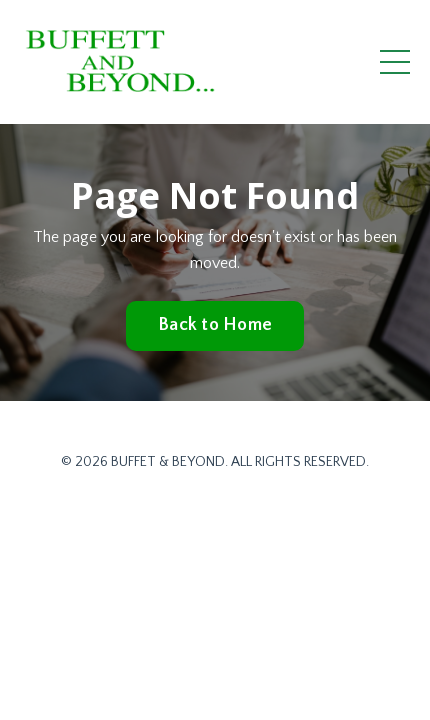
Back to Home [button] (215, 325)
